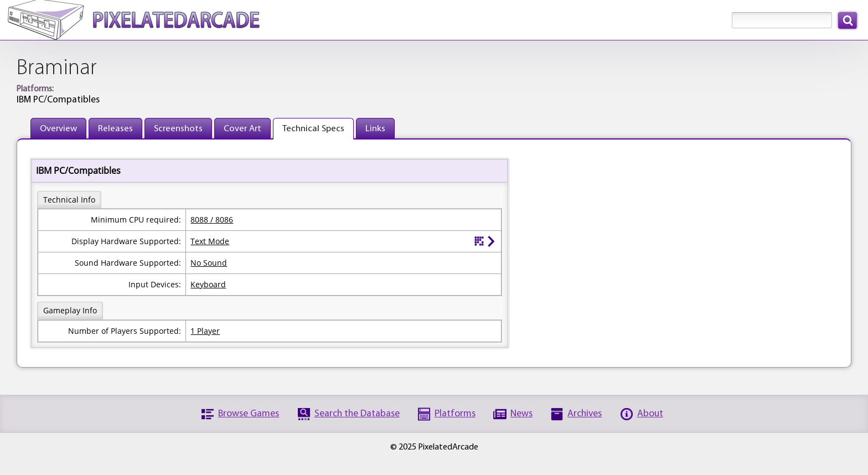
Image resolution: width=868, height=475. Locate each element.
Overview (58, 129)
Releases (115, 129)
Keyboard (208, 284)
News (521, 414)
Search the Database (357, 414)
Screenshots (178, 129)
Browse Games (249, 414)
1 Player (205, 331)
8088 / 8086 (212, 220)
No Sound (209, 263)
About (650, 414)
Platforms (455, 414)
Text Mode (210, 241)
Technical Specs (313, 129)
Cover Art (242, 129)
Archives (585, 414)
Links (375, 129)
